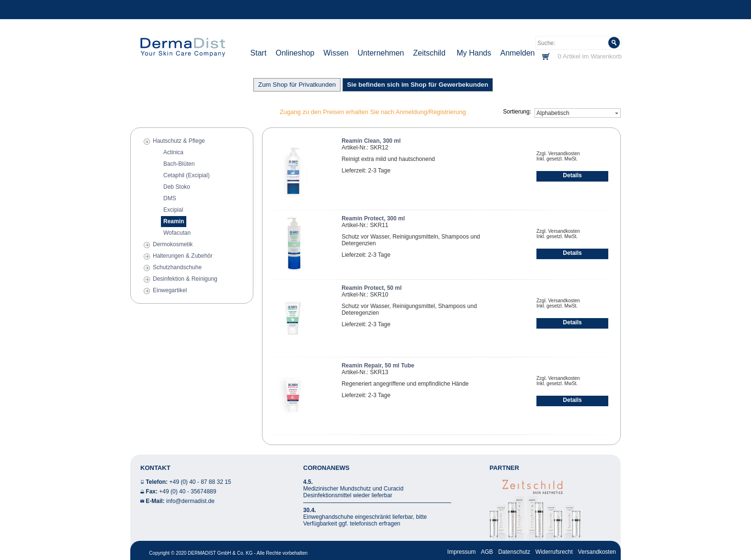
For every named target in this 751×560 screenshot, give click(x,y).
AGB (487, 552)
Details (572, 175)
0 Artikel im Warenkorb (590, 56)
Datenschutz (514, 552)
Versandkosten (597, 552)
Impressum (461, 552)
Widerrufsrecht (554, 552)
